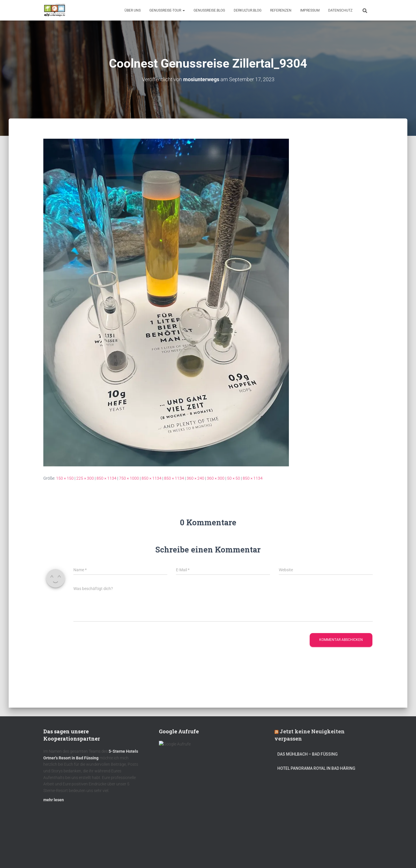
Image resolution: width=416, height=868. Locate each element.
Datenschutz (340, 10)
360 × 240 (195, 478)
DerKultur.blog (248, 10)
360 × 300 (216, 478)
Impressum (310, 10)
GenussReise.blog (209, 10)
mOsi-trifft (152, 854)
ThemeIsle (364, 855)
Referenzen (281, 10)
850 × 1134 (106, 478)
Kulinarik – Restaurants (71, 854)
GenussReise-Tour (167, 10)
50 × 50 (234, 478)
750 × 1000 (129, 478)
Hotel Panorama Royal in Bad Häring (316, 771)
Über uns (133, 10)
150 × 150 (65, 478)
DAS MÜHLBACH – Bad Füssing (308, 757)
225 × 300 (85, 478)
